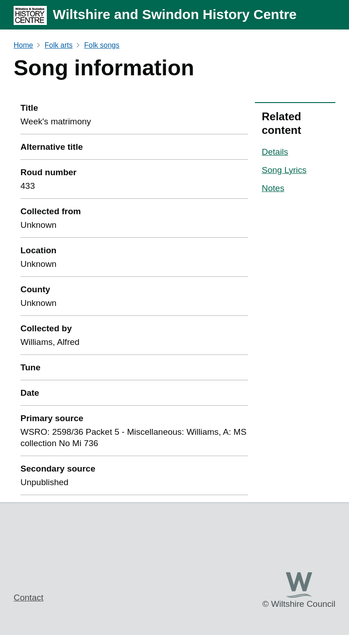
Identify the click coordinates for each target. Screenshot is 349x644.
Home (23, 45)
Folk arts (58, 45)
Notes (273, 188)
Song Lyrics (284, 170)
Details (275, 152)
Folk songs (102, 45)
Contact (28, 597)
